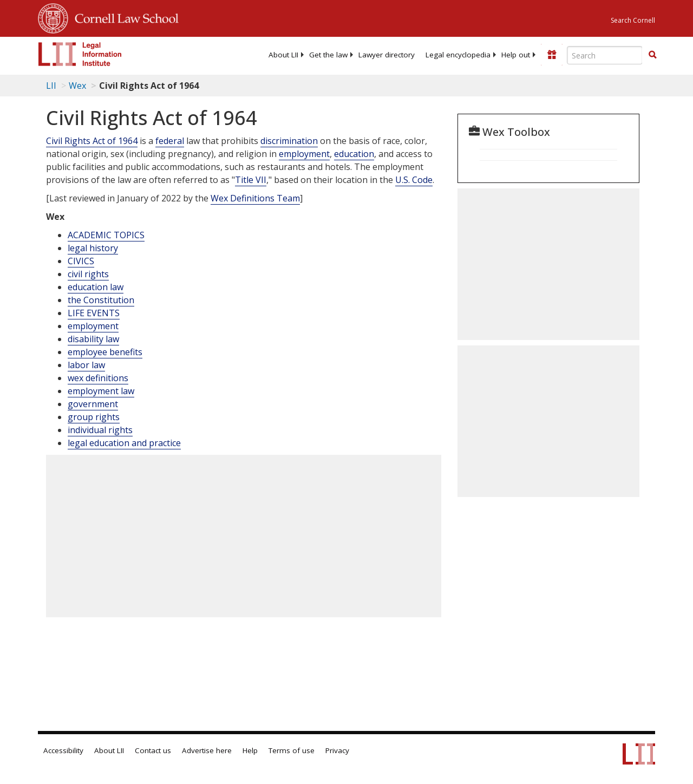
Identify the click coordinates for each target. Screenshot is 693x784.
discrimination (289, 141)
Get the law (328, 55)
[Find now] (652, 55)
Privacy (337, 750)
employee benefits (105, 352)
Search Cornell (633, 20)
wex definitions (98, 378)
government (93, 404)
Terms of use (292, 750)
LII (51, 86)
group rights (94, 417)
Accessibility (63, 750)
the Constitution (101, 300)
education (354, 154)
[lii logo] (80, 54)
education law (96, 287)
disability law (93, 339)
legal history (93, 248)
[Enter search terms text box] (605, 55)
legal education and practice (124, 443)
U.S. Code (414, 180)
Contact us (153, 750)
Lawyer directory (387, 55)
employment (304, 154)
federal (170, 141)
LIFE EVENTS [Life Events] (94, 313)
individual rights (100, 430)
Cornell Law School (123, 17)
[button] (652, 55)
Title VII (251, 180)
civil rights (88, 274)
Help (250, 750)
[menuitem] (283, 55)
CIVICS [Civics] (81, 261)
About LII (283, 55)
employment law (101, 391)
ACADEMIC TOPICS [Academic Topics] (106, 235)
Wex (77, 86)
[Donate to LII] (552, 55)
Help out (516, 55)
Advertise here (207, 750)
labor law (86, 365)
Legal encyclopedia (458, 55)
